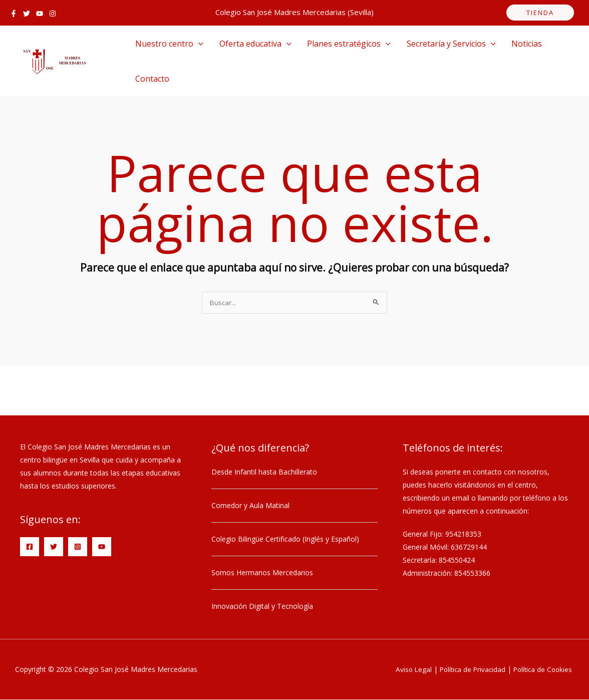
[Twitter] (27, 14)
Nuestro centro (169, 44)
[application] (198, 44)
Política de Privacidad (468, 670)
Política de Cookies (541, 670)
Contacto (152, 79)
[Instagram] (53, 14)
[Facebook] (14, 14)
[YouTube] (40, 14)
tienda (540, 13)
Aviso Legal (407, 670)
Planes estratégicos (349, 44)
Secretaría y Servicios (451, 44)
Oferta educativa (255, 44)
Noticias (527, 44)
